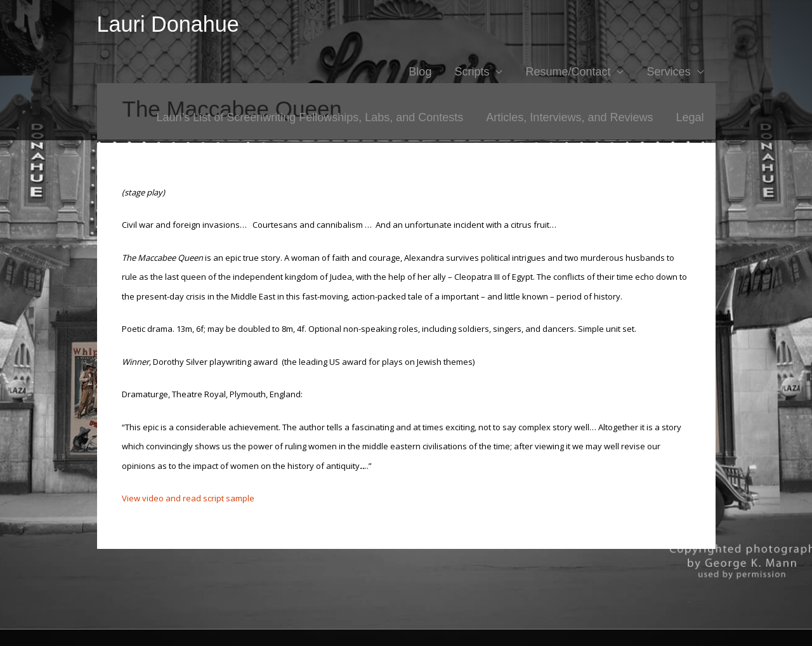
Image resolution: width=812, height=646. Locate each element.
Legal (690, 117)
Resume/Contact (568, 72)
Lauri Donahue (168, 24)
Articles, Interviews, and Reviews (569, 117)
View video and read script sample (188, 498)
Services (668, 72)
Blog (420, 72)
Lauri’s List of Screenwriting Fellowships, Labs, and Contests (310, 117)
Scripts (472, 72)
